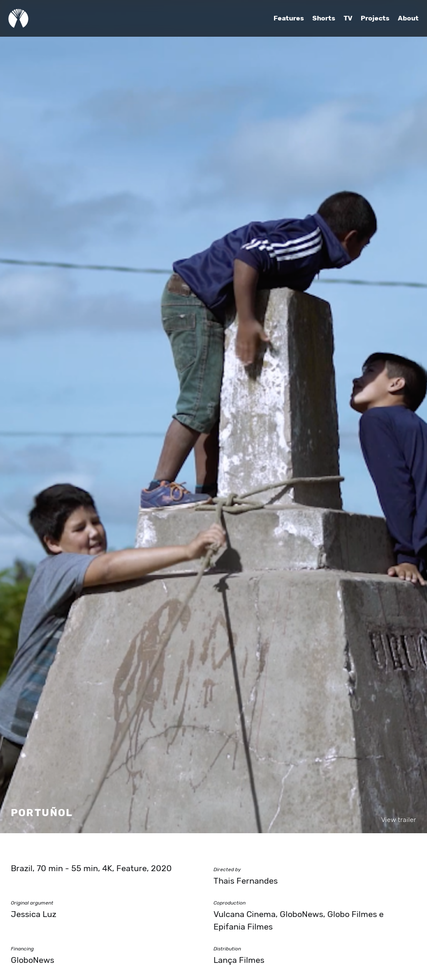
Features (289, 18)
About (408, 18)
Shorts (324, 18)
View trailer (399, 820)
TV (348, 18)
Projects (375, 18)
